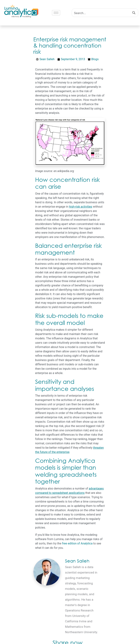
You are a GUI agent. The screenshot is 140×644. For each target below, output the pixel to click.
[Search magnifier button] (134, 13)
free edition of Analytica (77, 543)
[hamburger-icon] (56, 13)
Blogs (95, 59)
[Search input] (101, 13)
